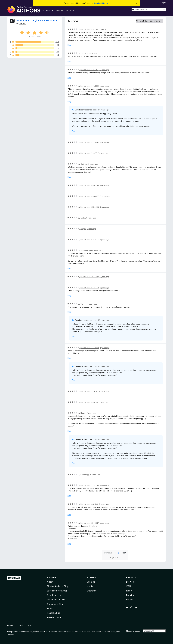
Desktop (91, 582)
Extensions (48, 10)
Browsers (131, 582)
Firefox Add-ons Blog (58, 586)
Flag (69, 45)
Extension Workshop (57, 591)
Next (124, 553)
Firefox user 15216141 (89, 391)
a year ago (104, 29)
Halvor (83, 413)
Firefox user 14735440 (90, 142)
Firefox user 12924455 (90, 485)
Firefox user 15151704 (90, 70)
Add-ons (52, 577)
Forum (50, 608)
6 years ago (104, 239)
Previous (108, 553)
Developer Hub (54, 595)
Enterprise (91, 591)
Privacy (10, 625)
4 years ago (104, 70)
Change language (133, 631)
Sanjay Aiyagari (87, 250)
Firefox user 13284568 (90, 207)
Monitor (130, 595)
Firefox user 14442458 (90, 348)
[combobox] (149, 9)
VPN (128, 586)
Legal (29, 625)
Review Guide (54, 617)
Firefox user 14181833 (89, 504)
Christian (84, 164)
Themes (60, 10)
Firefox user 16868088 (90, 196)
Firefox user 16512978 (90, 239)
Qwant (22, 24)
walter (83, 218)
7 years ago (105, 348)
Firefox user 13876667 (90, 523)
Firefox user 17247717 (89, 153)
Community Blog (55, 604)
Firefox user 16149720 (90, 288)
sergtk (83, 229)
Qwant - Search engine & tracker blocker (37, 20)
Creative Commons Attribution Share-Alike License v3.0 (88, 632)
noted (30, 632)
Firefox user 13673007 (90, 277)
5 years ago (104, 153)
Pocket (130, 600)
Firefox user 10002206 (90, 185)
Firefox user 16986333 (90, 86)
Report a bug (54, 613)
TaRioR (83, 53)
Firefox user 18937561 (90, 29)
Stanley (83, 304)
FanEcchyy (85, 474)
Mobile (90, 586)
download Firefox (101, 3)
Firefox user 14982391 (89, 402)
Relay (129, 591)
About (50, 582)
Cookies (20, 625)
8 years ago (95, 474)
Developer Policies (56, 600)
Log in (163, 3)
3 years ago (92, 53)
